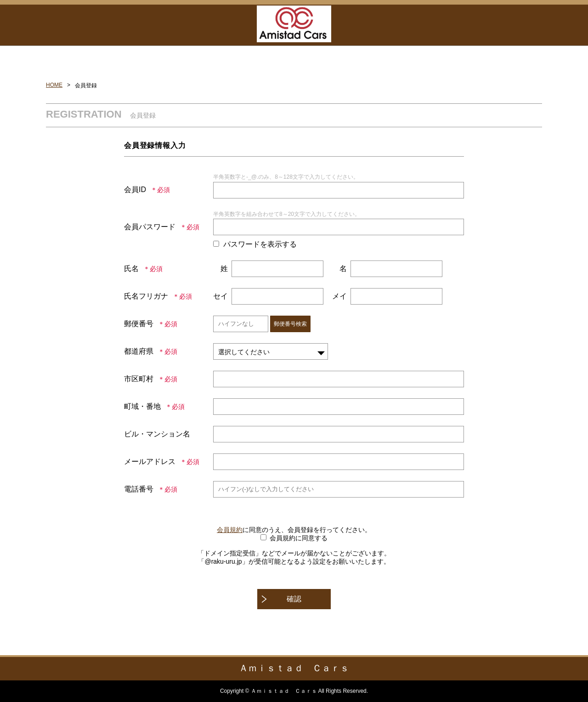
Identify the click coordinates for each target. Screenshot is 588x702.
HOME (54, 85)
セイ (220, 296)
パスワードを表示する (260, 244)
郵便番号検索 (290, 324)
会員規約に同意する (299, 538)
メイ (339, 296)
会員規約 (230, 530)
